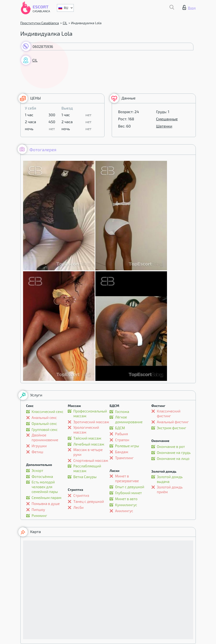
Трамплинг (124, 458)
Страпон (122, 440)
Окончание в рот (171, 447)
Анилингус (124, 511)
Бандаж (122, 452)
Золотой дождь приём (170, 489)
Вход (189, 7)
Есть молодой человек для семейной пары (45, 487)
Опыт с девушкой (130, 487)
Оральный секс (44, 424)
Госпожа (122, 412)
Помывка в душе (46, 504)
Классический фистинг (169, 413)
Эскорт (38, 470)
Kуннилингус (126, 505)
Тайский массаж (87, 438)
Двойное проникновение (45, 437)
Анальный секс (44, 418)
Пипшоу (38, 510)
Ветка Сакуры (85, 477)
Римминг (40, 516)
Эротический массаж (91, 422)
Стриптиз (81, 495)
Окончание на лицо (173, 458)
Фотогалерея (37, 149)
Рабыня (121, 434)
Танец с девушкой (89, 501)
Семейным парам (47, 498)
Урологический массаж (86, 430)
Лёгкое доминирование (129, 419)
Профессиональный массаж (90, 413)
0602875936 (43, 46)
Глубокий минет (128, 493)
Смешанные (167, 119)
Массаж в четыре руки (88, 452)
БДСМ (120, 428)
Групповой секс (45, 429)
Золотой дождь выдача (170, 479)
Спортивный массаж (91, 460)
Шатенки (164, 126)
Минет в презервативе (127, 478)
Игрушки (39, 446)
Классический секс (48, 412)
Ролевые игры (127, 446)
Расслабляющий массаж (87, 468)
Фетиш (37, 452)
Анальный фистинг (173, 422)
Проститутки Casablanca (40, 23)
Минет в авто (126, 499)
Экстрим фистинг (172, 428)
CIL (65, 23)
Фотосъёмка (42, 476)
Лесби (78, 507)
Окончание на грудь (174, 453)
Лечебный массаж (89, 444)
